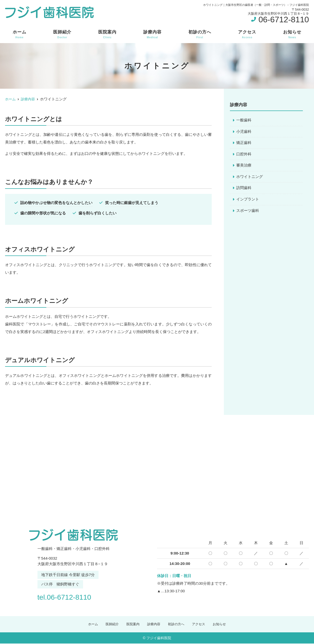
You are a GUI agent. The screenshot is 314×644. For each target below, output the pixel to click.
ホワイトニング (250, 177)
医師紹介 (62, 34)
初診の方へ (200, 34)
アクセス (247, 34)
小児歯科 (244, 132)
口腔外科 (244, 154)
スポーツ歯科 (248, 211)
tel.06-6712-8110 (70, 597)
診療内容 (152, 34)
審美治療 (244, 166)
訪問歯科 (244, 189)
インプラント (248, 200)
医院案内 (107, 34)
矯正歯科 (244, 143)
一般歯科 (244, 120)
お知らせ (292, 34)
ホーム (19, 34)
